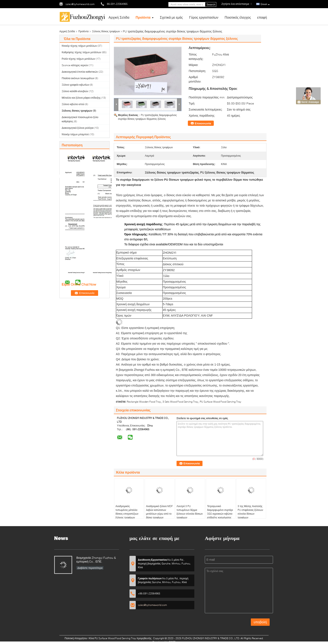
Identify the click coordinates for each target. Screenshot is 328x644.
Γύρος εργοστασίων (204, 17)
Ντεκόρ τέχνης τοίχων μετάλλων (79, 46)
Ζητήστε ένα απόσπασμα (235, 4)
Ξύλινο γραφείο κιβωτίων (75, 85)
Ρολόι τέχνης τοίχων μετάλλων (78, 59)
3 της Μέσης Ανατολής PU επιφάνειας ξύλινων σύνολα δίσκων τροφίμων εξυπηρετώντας (250, 514)
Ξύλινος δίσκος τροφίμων (106, 31)
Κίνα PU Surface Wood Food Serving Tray (113, 638)
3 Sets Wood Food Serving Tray (180, 402)
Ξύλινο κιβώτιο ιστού (73, 104)
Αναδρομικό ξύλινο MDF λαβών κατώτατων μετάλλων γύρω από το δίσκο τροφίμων (159, 512)
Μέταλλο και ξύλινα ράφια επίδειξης (81, 98)
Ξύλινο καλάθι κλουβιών (75, 91)
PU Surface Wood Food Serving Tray (220, 402)
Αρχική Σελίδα (119, 17)
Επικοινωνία (203, 123)
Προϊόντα (143, 17)
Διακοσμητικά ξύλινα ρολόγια (78, 128)
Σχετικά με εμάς (171, 17)
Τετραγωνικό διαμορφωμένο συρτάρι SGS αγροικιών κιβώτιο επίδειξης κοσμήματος (220, 512)
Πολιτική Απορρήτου (76, 638)
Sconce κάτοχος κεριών (75, 65)
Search (211, 5)
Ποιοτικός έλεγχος (238, 17)
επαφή (262, 17)
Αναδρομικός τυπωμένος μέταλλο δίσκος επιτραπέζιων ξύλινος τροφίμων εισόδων (127, 514)
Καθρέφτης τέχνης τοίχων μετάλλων (81, 52)
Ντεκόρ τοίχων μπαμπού (75, 134)
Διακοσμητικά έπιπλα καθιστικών (80, 72)
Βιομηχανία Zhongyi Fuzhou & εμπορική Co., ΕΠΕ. (96, 560)
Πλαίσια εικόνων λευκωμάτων (78, 78)
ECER (172, 642)
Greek (265, 4)
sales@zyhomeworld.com (80, 4)
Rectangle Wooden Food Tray (144, 402)
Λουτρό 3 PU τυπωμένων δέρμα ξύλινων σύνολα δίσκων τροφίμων (190, 512)
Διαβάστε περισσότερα (90, 568)
